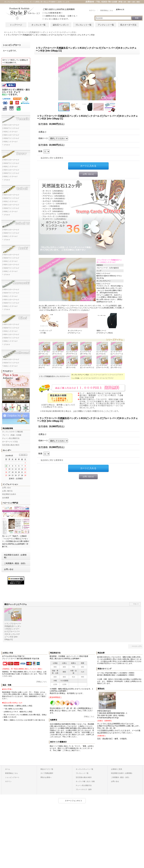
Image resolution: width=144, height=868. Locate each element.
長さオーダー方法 (128, 25)
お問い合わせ (88, 174)
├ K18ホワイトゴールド (11, 138)
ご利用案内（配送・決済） (15, 563)
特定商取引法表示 (9, 494)
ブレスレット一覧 (83, 25)
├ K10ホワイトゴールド (11, 128)
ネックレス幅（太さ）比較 (85, 781)
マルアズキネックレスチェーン (16, 283)
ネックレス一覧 (38, 25)
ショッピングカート (12, 777)
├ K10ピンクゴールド (10, 132)
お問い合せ (6, 488)
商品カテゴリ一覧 (47, 769)
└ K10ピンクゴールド (10, 366)
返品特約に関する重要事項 (52, 158)
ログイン (8, 781)
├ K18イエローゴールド (11, 135)
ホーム (8, 769)
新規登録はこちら (12, 773)
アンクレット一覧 (106, 25)
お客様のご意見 (117, 769)
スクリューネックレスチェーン (16, 153)
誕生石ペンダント (61, 25)
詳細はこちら (42, 682)
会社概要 (6, 498)
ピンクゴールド (96, 375)
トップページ (16, 25)
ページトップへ (137, 646)
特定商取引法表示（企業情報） (15, 556)
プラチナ (120, 375)
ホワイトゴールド (109, 375)
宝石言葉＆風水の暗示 (11, 445)
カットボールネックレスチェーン (16, 188)
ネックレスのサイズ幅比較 (13, 432)
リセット (136, 604)
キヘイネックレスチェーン (16, 318)
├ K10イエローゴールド (11, 125)
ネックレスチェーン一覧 (84, 769)
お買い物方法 (7, 491)
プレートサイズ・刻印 (84, 789)
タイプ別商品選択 (47, 773)
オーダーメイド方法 (10, 442)
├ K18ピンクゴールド (10, 142)
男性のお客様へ (46, 777)
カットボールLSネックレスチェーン (16, 223)
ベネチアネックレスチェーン (16, 118)
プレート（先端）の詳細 (12, 435)
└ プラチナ (6, 145)
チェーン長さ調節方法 (11, 438)
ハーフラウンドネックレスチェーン (16, 353)
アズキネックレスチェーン (16, 248)
